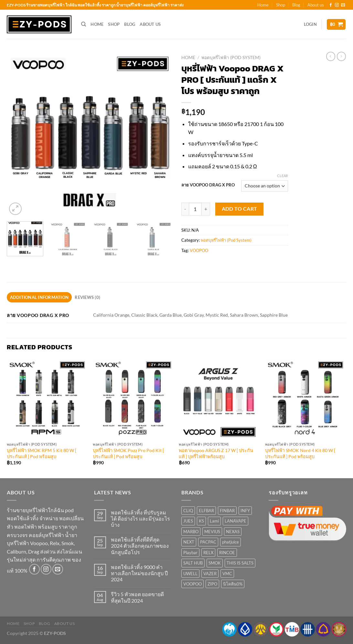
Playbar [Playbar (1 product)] (190, 553)
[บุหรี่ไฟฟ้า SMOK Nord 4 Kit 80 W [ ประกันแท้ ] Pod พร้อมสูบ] (305, 399)
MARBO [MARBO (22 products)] (191, 532)
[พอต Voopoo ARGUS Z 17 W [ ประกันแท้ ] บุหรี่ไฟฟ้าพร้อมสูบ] (219, 399)
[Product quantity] (195, 209)
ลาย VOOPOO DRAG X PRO (208, 185)
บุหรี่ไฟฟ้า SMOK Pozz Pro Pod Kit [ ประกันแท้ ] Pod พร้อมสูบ (128, 453)
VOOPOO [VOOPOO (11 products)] (193, 584)
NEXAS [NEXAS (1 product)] (233, 532)
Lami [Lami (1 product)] (214, 521)
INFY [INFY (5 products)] (245, 511)
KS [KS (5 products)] (201, 521)
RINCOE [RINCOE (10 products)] (227, 553)
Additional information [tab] (39, 297)
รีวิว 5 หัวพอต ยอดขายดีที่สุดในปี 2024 (137, 597)
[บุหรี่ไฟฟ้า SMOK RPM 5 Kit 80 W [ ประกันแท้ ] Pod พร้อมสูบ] (47, 399)
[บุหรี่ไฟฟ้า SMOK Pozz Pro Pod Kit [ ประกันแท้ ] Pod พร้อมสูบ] (133, 399)
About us (316, 5)
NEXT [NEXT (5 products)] (189, 542)
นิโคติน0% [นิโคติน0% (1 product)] (233, 584)
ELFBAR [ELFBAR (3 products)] (206, 511)
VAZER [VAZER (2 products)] (210, 574)
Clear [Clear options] (283, 176)
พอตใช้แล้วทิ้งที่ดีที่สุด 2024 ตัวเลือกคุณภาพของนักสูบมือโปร (140, 546)
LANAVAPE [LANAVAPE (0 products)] (235, 521)
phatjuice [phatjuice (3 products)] (230, 542)
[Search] (84, 24)
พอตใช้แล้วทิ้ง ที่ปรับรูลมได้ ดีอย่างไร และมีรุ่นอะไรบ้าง (140, 518)
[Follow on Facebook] (331, 5)
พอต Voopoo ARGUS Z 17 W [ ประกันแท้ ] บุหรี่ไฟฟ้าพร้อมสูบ (216, 453)
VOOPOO (199, 250)
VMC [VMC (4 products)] (227, 574)
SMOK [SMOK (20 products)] (215, 563)
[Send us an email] (343, 5)
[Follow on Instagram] (337, 5)
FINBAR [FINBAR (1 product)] (227, 511)
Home (263, 5)
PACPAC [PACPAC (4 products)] (208, 542)
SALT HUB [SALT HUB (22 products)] (193, 563)
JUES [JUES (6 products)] (188, 521)
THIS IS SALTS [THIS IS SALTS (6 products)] (240, 563)
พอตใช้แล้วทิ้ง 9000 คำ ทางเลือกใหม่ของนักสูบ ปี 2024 (139, 573)
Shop (281, 5)
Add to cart (240, 209)
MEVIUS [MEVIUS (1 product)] (212, 532)
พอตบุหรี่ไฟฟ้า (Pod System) (231, 58)
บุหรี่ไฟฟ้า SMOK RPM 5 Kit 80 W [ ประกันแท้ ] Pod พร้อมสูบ (42, 453)
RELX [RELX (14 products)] (208, 553)
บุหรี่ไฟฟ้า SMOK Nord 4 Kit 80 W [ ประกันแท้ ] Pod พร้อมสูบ (300, 453)
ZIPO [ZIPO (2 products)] (212, 584)
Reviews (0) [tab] (87, 297)
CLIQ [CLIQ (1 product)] (188, 511)
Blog (296, 5)
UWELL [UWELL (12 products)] (190, 574)
